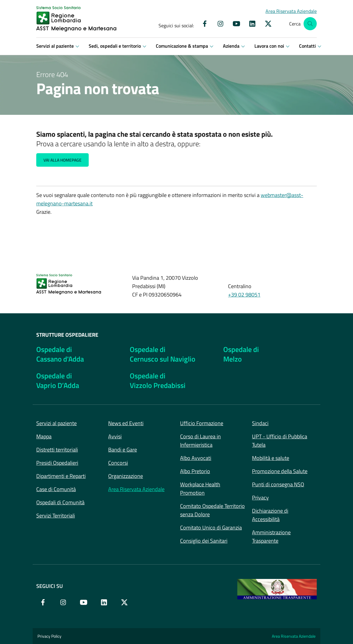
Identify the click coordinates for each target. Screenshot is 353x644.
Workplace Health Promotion (200, 489)
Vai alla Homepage (62, 160)
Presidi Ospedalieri (57, 463)
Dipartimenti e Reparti (61, 476)
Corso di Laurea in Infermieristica (200, 441)
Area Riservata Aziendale (136, 489)
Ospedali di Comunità (60, 502)
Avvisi (115, 436)
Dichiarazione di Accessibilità (270, 515)
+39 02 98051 (244, 295)
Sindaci (260, 423)
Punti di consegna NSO (278, 484)
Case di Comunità (56, 489)
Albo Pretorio (195, 471)
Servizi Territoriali (56, 516)
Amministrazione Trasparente (271, 537)
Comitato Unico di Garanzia (211, 528)
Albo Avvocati (196, 458)
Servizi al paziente (56, 423)
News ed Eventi (126, 423)
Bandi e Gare (123, 450)
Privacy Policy (49, 636)
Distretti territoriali (57, 450)
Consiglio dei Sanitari (204, 541)
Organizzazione (126, 476)
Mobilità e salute (271, 458)
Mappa (44, 436)
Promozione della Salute (280, 471)
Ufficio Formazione (202, 423)
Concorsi (118, 463)
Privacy (260, 498)
